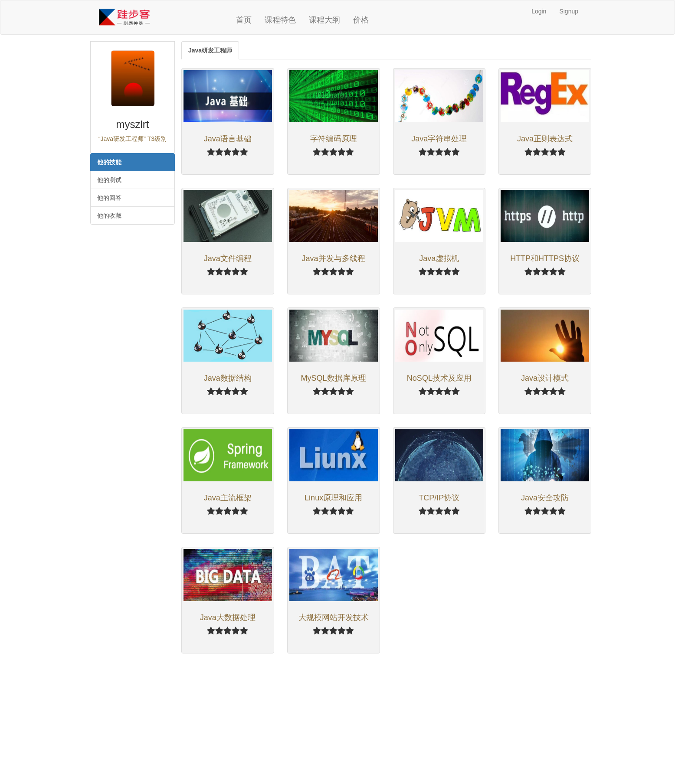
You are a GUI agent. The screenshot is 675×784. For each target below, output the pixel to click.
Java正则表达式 (545, 139)
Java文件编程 (228, 258)
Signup (569, 11)
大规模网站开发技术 (334, 617)
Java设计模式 (545, 378)
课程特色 (280, 20)
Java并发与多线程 (334, 258)
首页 (244, 20)
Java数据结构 (228, 378)
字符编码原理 (334, 139)
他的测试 (109, 180)
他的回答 (109, 198)
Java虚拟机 (439, 258)
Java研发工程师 (210, 50)
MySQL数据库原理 (334, 378)
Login (539, 11)
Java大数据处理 (228, 617)
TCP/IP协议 (439, 498)
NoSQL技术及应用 (439, 378)
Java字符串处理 (439, 139)
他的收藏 (109, 216)
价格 (361, 20)
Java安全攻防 (545, 498)
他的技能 (109, 162)
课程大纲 (324, 20)
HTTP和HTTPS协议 (545, 258)
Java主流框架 (228, 498)
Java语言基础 (228, 139)
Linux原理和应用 (333, 498)
